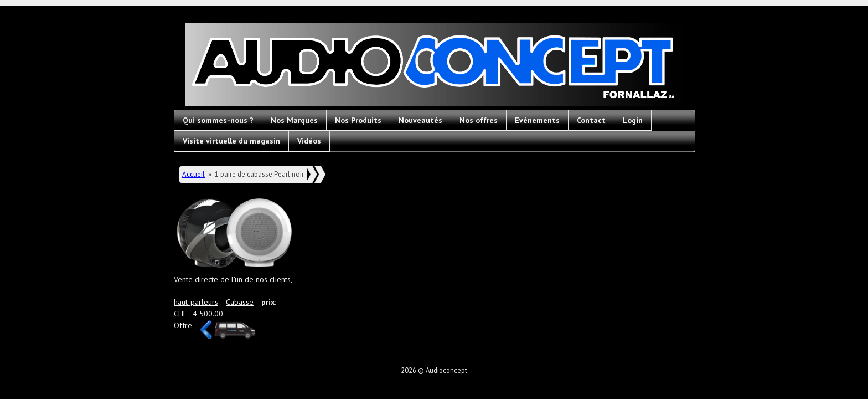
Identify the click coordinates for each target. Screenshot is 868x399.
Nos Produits (358, 120)
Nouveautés (420, 120)
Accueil (193, 174)
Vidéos (309, 141)
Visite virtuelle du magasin (231, 141)
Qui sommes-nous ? (218, 120)
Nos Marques (294, 120)
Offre (183, 325)
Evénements (537, 120)
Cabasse (240, 302)
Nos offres (479, 120)
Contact (591, 120)
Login (633, 120)
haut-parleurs (196, 302)
